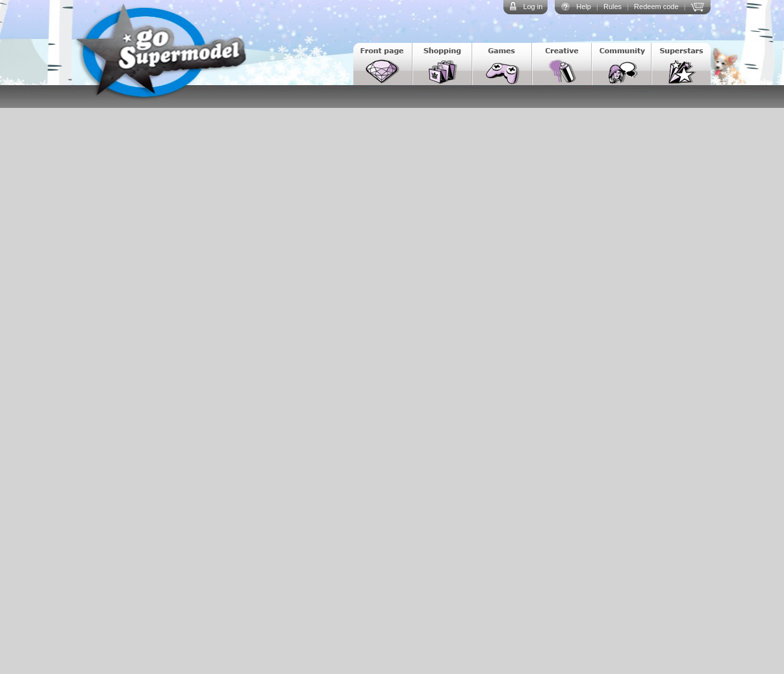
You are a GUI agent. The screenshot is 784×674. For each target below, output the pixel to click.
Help (584, 6)
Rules (613, 6)
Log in (533, 6)
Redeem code (656, 6)
